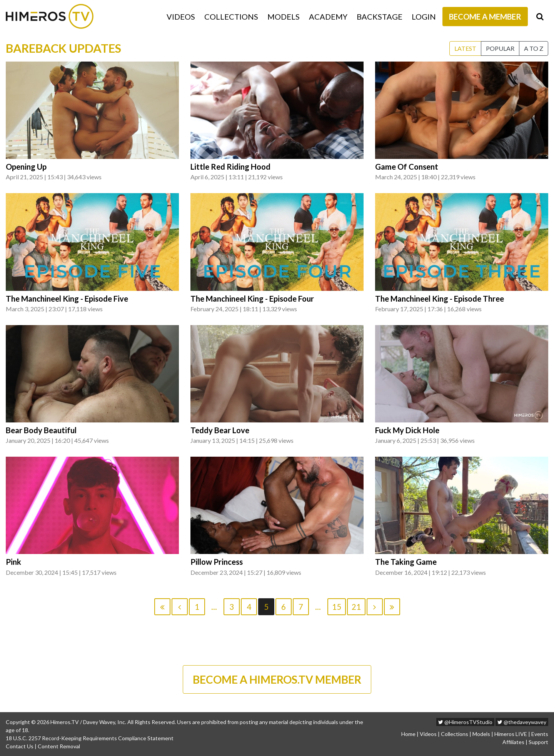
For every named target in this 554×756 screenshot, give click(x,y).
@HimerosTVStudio (465, 722)
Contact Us (20, 746)
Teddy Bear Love (220, 430)
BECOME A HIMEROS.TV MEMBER (277, 679)
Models (284, 17)
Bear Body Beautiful (41, 430)
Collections (231, 17)
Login (424, 17)
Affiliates (513, 742)
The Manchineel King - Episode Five (67, 299)
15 (337, 607)
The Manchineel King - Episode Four (252, 299)
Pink (13, 562)
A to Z (534, 48)
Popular (500, 48)
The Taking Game (406, 562)
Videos (181, 17)
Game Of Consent (407, 167)
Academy (328, 17)
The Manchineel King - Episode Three (440, 299)
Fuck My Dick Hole (407, 430)
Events (540, 734)
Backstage (380, 17)
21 (356, 607)
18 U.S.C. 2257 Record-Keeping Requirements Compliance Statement (90, 738)
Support (538, 742)
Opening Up (26, 167)
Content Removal (59, 746)
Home (408, 734)
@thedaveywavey (522, 722)
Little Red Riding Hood (230, 167)
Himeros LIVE (511, 734)
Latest (465, 48)
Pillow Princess (217, 562)
